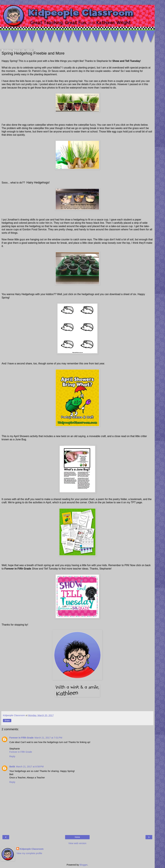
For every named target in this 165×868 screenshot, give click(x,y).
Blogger (84, 865)
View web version (77, 843)
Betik (12, 767)
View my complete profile (29, 853)
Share (7, 721)
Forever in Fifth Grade (21, 738)
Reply (12, 756)
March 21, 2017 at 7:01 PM (48, 738)
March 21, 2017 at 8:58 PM (30, 767)
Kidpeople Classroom (32, 849)
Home (77, 837)
